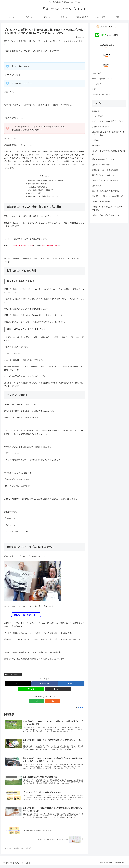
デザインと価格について (102, 79)
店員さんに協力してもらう (39, 187)
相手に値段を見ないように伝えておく (43, 190)
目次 (42, 176)
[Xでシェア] (18, 684)
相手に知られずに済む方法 (37, 184)
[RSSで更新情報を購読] (47, 702)
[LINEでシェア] (31, 690)
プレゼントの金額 (34, 194)
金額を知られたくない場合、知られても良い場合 (45, 181)
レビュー (96, 89)
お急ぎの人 (97, 73)
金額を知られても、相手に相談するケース (43, 197)
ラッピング (97, 84)
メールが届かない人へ (101, 94)
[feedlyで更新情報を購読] (42, 702)
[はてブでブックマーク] (71, 684)
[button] (58, 690)
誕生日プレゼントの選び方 (13, 675)
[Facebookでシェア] (45, 684)
